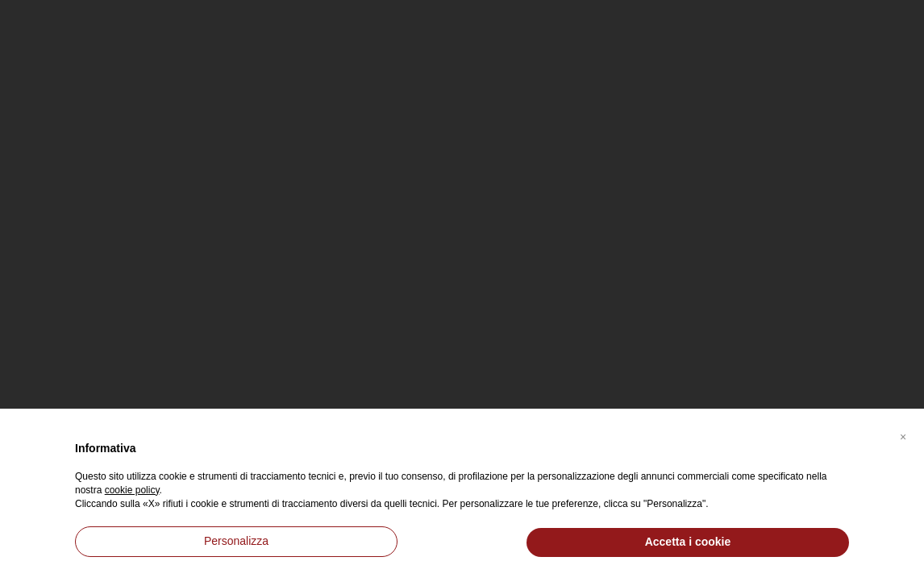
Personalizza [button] (236, 541)
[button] (903, 434)
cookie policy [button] (132, 490)
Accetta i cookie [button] (688, 542)
